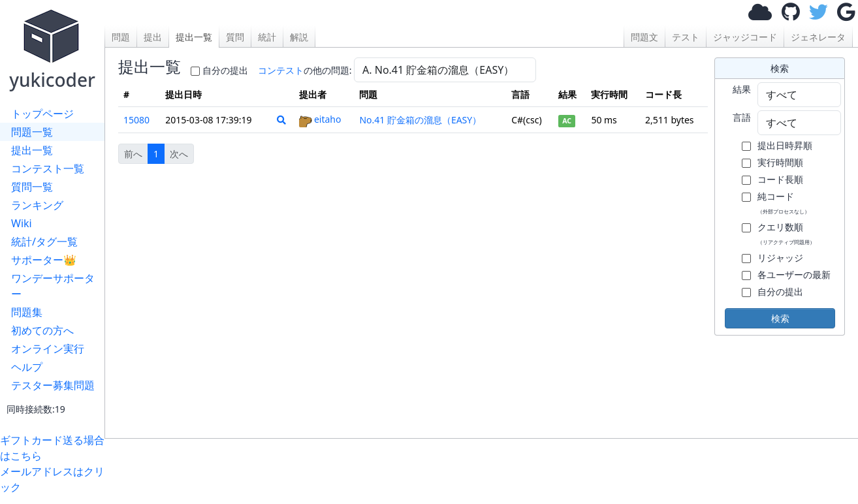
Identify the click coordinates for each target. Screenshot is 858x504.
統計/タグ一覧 (44, 242)
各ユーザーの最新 (794, 275)
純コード (784, 202)
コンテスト (281, 70)
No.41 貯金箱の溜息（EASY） (420, 120)
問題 (121, 37)
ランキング (37, 205)
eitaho (320, 119)
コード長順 (780, 179)
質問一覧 (32, 187)
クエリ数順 (786, 233)
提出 (153, 37)
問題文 (644, 37)
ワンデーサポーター (53, 286)
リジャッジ (780, 258)
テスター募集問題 (53, 385)
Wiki (22, 223)
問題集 (27, 312)
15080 (136, 120)
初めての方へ (42, 330)
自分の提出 (225, 70)
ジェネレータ (818, 37)
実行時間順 (780, 162)
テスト (686, 37)
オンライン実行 (48, 349)
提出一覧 (32, 150)
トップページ (42, 114)
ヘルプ (27, 367)
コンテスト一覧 (48, 168)
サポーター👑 (44, 260)
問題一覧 (32, 132)
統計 (267, 37)
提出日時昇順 (785, 145)
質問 (235, 37)
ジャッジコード (745, 37)
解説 (299, 37)
